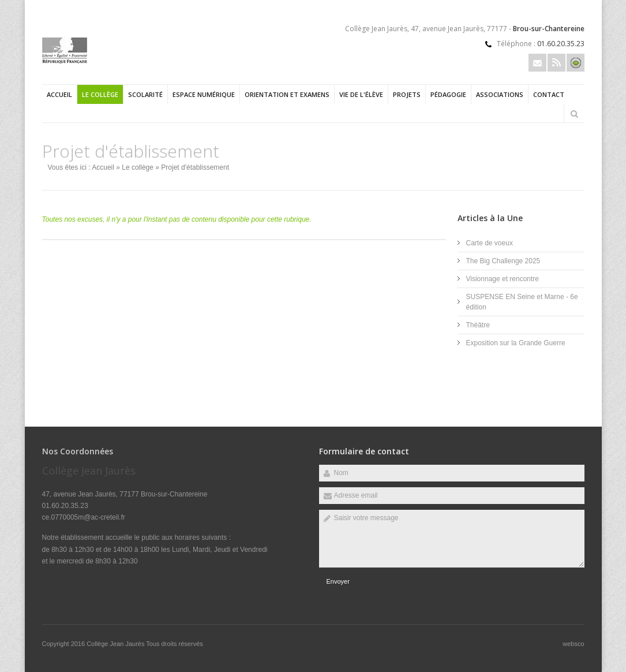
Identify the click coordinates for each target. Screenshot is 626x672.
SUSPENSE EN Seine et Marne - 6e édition (522, 302)
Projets (407, 94)
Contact (549, 94)
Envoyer (338, 581)
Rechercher (575, 114)
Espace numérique (204, 94)
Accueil (59, 94)
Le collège (100, 94)
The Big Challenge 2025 (503, 261)
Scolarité (145, 94)
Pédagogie (448, 94)
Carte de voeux (490, 243)
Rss (556, 63)
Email (537, 63)
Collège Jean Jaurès (116, 644)
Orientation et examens (287, 94)
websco (573, 644)
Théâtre (478, 325)
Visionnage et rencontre (503, 279)
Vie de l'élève (361, 94)
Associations (500, 94)
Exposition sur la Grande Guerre (516, 343)
